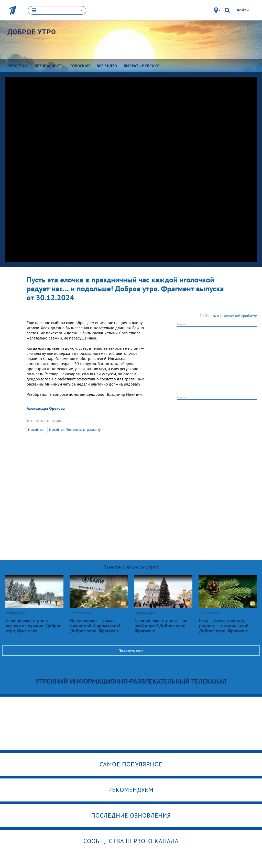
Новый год (36, 430)
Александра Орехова (46, 408)
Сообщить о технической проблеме (228, 316)
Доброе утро (32, 32)
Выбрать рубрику (141, 66)
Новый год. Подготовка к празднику (75, 430)
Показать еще (131, 651)
